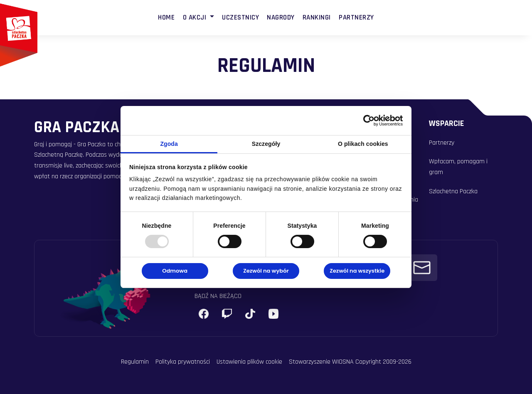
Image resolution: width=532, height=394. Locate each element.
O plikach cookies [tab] (363, 144)
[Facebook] (204, 314)
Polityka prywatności (183, 362)
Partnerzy (356, 17)
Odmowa (175, 271)
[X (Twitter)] (250, 314)
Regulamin (135, 362)
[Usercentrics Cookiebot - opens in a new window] (366, 121)
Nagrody (281, 17)
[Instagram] (227, 314)
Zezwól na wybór (266, 271)
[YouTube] (273, 314)
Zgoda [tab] (169, 144)
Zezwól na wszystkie (357, 271)
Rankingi (317, 17)
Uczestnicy (240, 17)
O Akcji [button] (196, 17)
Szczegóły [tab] (266, 144)
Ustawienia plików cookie (249, 362)
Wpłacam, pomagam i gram (458, 167)
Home (166, 17)
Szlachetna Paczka (453, 191)
